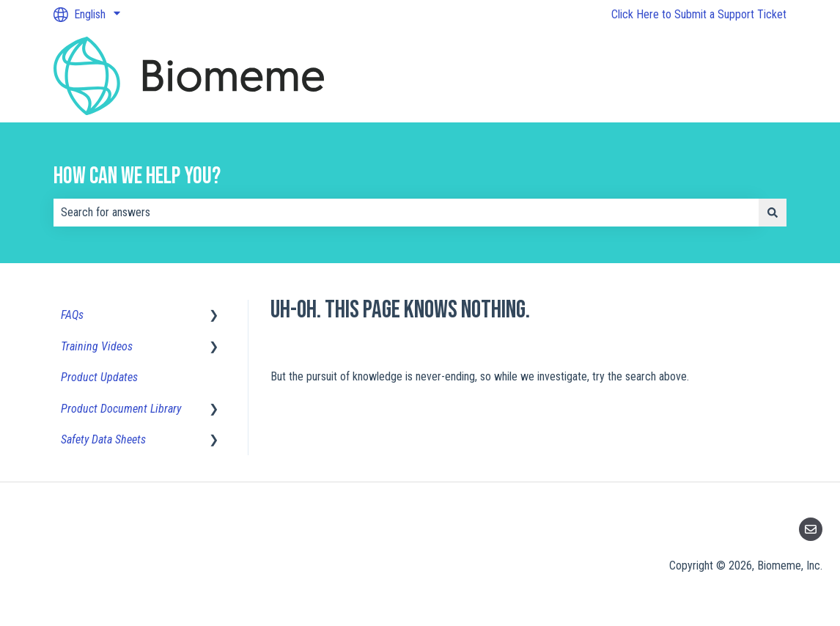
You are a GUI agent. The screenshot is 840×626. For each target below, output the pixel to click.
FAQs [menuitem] (72, 315)
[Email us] (811, 529)
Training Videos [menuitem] (97, 346)
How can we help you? (137, 176)
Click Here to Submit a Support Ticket (699, 14)
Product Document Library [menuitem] (121, 409)
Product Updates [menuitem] (99, 377)
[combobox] (406, 213)
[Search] (773, 213)
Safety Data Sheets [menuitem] (103, 439)
